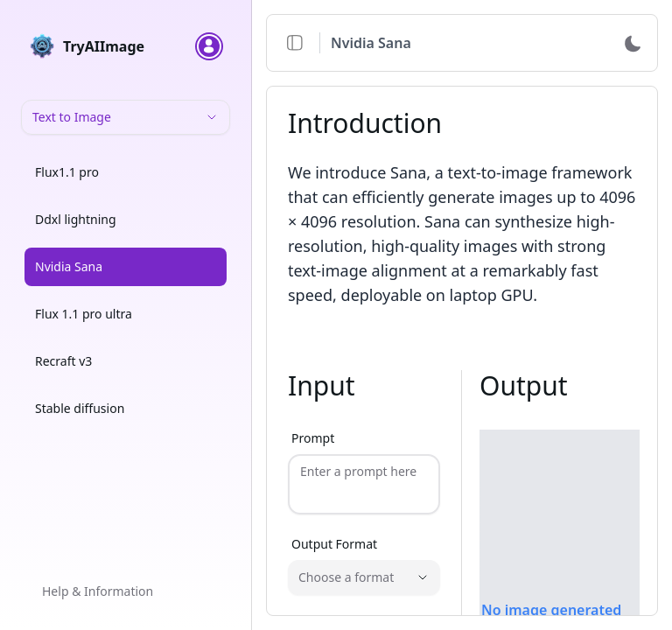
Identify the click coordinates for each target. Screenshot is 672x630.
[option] (126, 172)
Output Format (334, 536)
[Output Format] (364, 570)
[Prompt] (364, 480)
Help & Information (98, 591)
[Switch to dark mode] (633, 43)
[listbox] (126, 294)
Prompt (313, 438)
